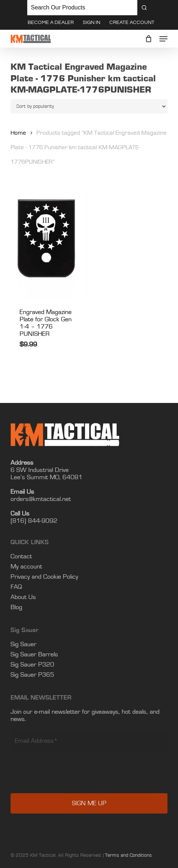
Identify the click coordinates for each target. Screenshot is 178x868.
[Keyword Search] (82, 8)
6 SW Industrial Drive (40, 460)
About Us (23, 587)
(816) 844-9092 (34, 511)
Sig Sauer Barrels (34, 644)
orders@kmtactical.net (41, 489)
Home (18, 133)
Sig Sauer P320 (32, 655)
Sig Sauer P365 (32, 665)
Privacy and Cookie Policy (44, 567)
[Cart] (149, 39)
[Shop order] (89, 106)
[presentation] (66, 767)
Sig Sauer (23, 634)
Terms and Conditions (128, 845)
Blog (16, 597)
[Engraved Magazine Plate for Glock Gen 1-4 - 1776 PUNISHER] (49, 243)
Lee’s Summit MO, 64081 (46, 467)
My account (26, 557)
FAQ (16, 577)
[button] (163, 39)
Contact (21, 546)
